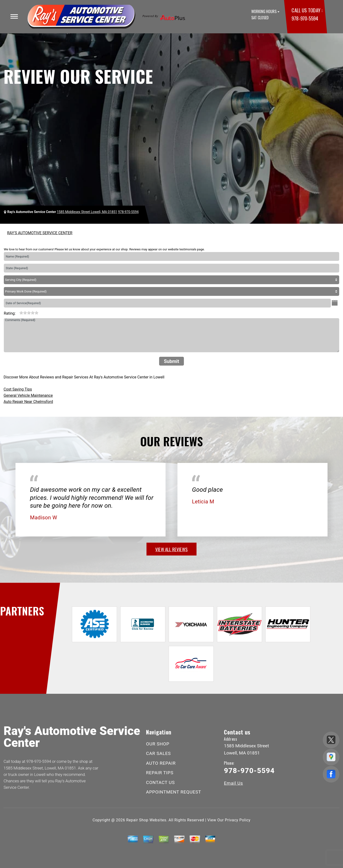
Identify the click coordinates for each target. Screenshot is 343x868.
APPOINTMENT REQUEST (174, 792)
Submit (171, 361)
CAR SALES (158, 753)
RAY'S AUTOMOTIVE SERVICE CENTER (40, 233)
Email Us (233, 783)
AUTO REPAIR (161, 763)
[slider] (29, 313)
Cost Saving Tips (18, 389)
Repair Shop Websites (146, 820)
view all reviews (171, 549)
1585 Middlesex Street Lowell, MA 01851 (87, 212)
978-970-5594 (305, 18)
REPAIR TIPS (160, 773)
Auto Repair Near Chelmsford (28, 402)
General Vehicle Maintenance (28, 395)
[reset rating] (17, 312)
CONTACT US (160, 782)
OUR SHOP (158, 744)
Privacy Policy (238, 820)
